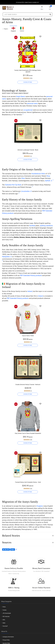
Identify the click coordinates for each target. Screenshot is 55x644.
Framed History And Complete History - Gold (28, 482)
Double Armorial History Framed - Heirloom (28, 385)
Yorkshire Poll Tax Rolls (13, 185)
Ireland (22, 29)
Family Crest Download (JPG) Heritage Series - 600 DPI (28, 71)
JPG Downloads (7, 613)
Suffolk (48, 181)
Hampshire (6, 257)
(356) (31, 78)
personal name (32, 103)
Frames (4, 610)
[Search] (50, 15)
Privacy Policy (6, 640)
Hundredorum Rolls (38, 174)
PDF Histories (6, 617)
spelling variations (46, 226)
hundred (32, 226)
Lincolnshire (25, 191)
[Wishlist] (40, 36)
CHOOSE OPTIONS (28, 82)
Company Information (8, 637)
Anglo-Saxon (21, 96)
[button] (28, 535)
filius (48, 176)
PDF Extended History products (31, 275)
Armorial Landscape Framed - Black (28, 150)
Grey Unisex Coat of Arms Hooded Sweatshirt (28, 433)
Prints (4, 607)
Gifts (4, 620)
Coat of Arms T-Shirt (28, 336)
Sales (4, 623)
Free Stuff (5, 626)
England (40, 506)
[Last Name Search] (27, 14)
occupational (28, 110)
